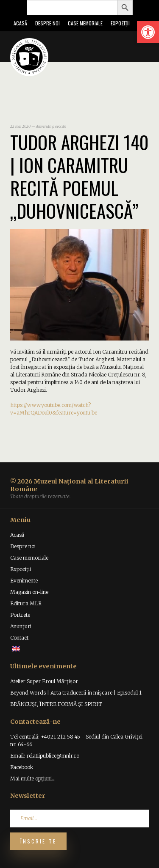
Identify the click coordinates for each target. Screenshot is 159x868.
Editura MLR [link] (26, 603)
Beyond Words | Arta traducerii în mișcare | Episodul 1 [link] (76, 693)
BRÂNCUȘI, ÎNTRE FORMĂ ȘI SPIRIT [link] (56, 704)
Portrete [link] (20, 615)
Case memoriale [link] (85, 23)
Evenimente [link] (24, 581)
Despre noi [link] (47, 23)
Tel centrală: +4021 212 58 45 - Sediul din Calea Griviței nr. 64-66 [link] (76, 740)
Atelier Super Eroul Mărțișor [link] (44, 681)
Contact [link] (19, 638)
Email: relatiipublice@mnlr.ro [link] (45, 756)
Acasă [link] (20, 23)
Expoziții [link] (120, 23)
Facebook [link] (22, 767)
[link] (148, 32)
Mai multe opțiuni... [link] (33, 779)
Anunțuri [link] (21, 626)
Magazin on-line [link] (29, 592)
